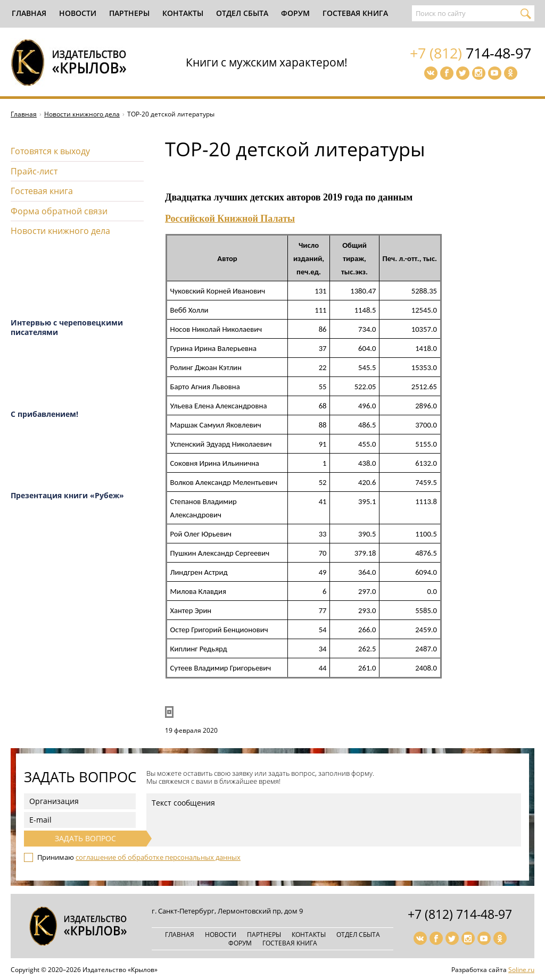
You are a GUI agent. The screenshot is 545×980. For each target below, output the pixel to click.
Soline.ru (521, 970)
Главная (29, 13)
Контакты (183, 13)
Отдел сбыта (242, 13)
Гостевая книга (355, 13)
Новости (78, 13)
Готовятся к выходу (50, 151)
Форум (295, 13)
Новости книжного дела (82, 114)
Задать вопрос (85, 838)
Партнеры (129, 13)
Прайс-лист (34, 171)
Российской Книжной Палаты (230, 219)
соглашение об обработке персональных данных (158, 857)
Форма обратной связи (59, 211)
